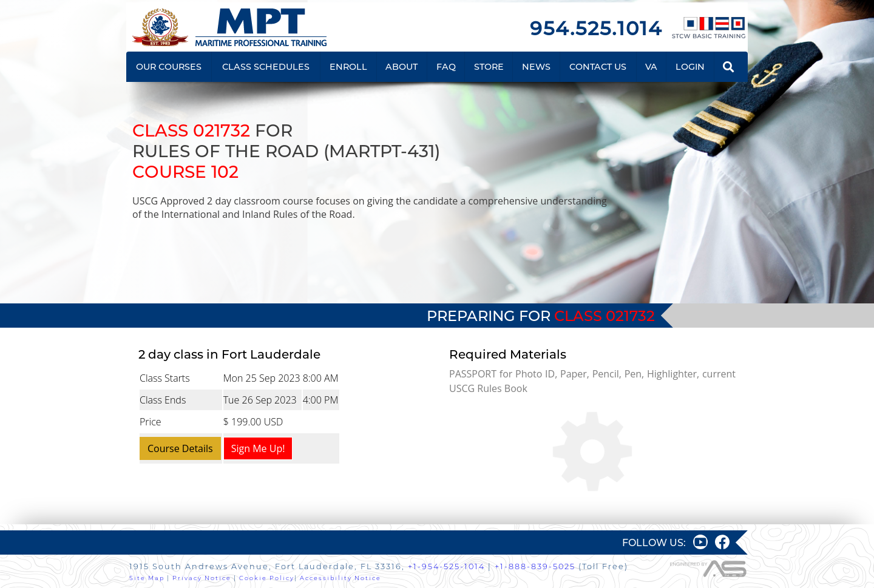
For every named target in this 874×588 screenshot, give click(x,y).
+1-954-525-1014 (446, 566)
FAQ (446, 67)
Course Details (180, 448)
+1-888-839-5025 (535, 566)
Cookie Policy (267, 578)
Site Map (147, 578)
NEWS (536, 67)
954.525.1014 (596, 28)
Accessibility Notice (340, 578)
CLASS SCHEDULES (266, 67)
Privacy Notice (202, 578)
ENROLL (348, 67)
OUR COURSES (169, 67)
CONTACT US (598, 67)
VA (651, 67)
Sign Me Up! (258, 448)
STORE (489, 67)
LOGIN (690, 67)
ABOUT (401, 67)
